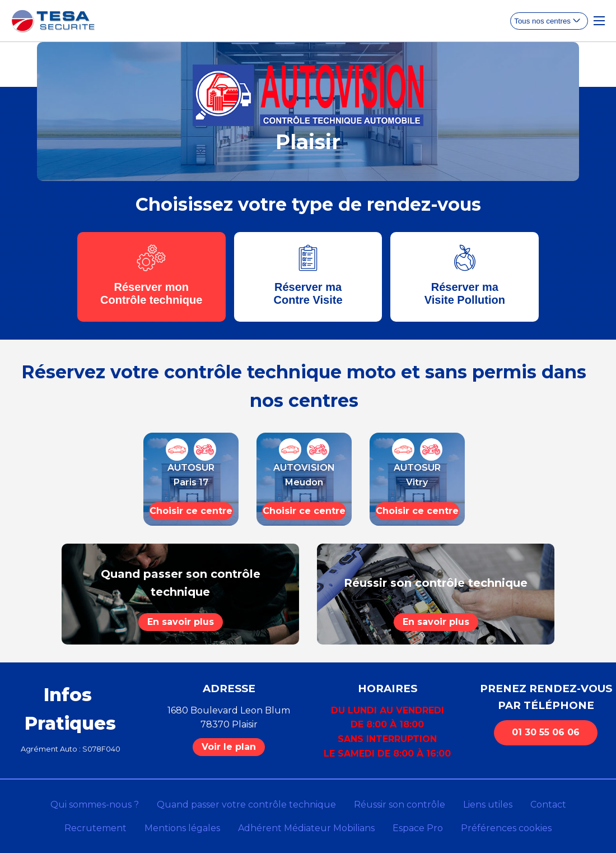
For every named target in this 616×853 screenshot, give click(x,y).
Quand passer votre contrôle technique (246, 805)
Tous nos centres (542, 21)
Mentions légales (182, 828)
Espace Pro (418, 828)
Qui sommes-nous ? (95, 805)
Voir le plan (229, 747)
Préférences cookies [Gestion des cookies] (506, 828)
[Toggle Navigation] (599, 21)
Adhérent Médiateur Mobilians (306, 828)
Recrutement (95, 828)
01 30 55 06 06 (546, 732)
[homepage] (53, 21)
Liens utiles (488, 805)
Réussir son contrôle (400, 805)
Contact (548, 805)
